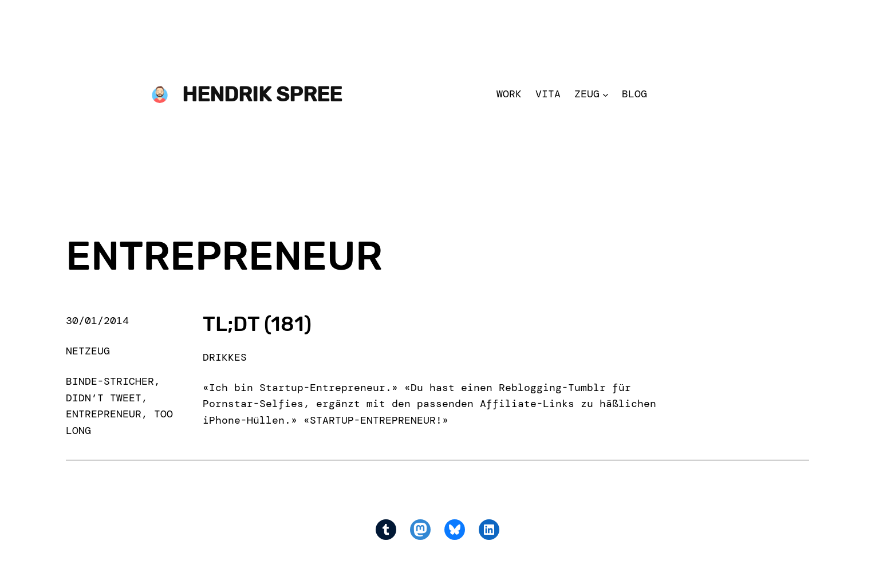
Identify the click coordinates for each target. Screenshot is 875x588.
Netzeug (88, 351)
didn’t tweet (104, 398)
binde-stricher (110, 381)
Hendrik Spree (262, 94)
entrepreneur (104, 414)
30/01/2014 (97, 321)
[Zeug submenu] (606, 94)
